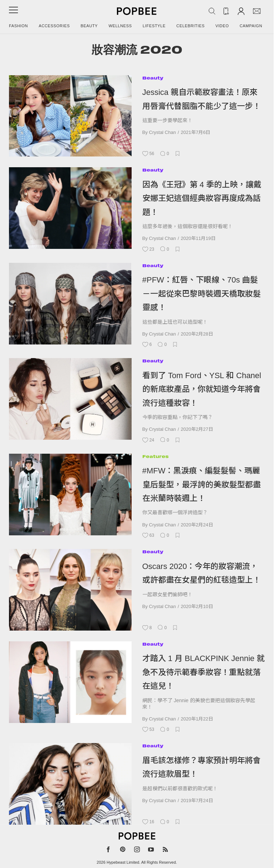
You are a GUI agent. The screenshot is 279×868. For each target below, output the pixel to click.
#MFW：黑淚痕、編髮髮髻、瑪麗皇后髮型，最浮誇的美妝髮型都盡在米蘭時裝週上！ (202, 484)
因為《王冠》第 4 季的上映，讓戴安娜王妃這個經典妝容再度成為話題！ (202, 198)
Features (155, 456)
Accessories (54, 26)
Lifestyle (154, 26)
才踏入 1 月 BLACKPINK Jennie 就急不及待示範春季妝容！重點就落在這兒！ (204, 672)
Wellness (120, 26)
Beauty (89, 26)
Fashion (18, 26)
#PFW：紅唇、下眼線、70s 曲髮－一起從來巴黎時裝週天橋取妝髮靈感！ (202, 294)
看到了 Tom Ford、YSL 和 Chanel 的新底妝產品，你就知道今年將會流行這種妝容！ (202, 389)
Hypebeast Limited (123, 862)
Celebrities (191, 26)
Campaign (251, 26)
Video (222, 26)
